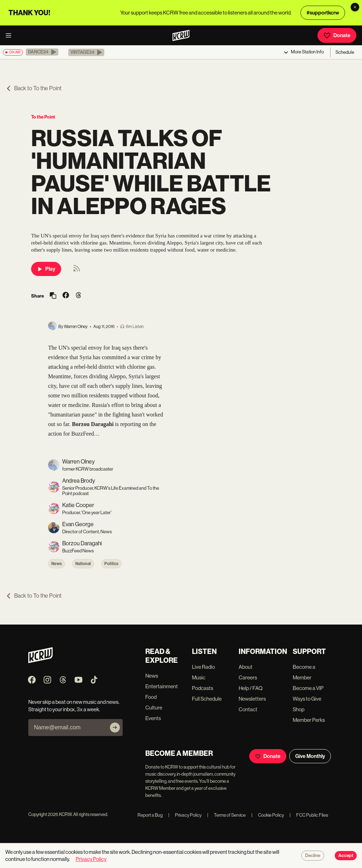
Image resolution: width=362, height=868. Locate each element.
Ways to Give (307, 699)
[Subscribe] (115, 728)
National (83, 564)
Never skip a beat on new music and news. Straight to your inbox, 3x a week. (74, 706)
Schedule (345, 52)
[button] (42, 52)
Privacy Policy (185, 815)
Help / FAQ (251, 688)
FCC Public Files (309, 815)
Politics (111, 564)
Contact (248, 709)
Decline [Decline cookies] (313, 856)
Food (151, 697)
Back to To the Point (34, 88)
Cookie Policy (268, 815)
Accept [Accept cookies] (346, 856)
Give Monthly (310, 756)
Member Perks (309, 720)
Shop (299, 709)
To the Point (43, 117)
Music (199, 677)
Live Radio (203, 667)
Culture (154, 708)
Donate (337, 35)
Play (46, 269)
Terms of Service (226, 815)
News (57, 564)
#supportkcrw (323, 13)
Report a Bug (150, 815)
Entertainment (162, 686)
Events (153, 718)
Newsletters (252, 699)
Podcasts (203, 688)
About (246, 667)
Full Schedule (207, 699)
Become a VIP (308, 688)
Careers (248, 677)
